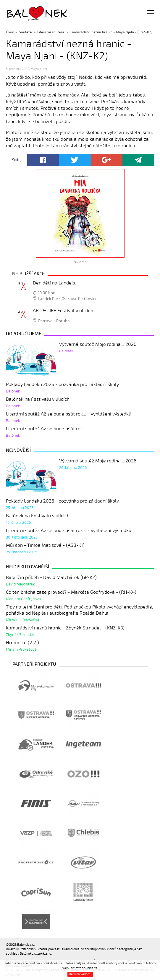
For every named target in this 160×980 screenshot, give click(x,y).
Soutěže (25, 32)
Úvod (10, 32)
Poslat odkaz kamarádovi (138, 160)
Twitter (75, 160)
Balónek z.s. (23, 13)
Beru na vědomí (80, 974)
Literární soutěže (51, 32)
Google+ (107, 160)
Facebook (43, 160)
